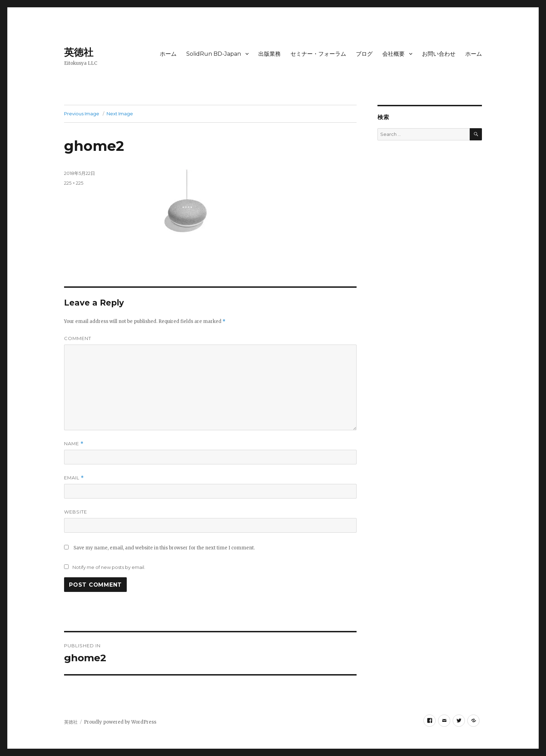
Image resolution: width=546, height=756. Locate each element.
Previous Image (82, 114)
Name (74, 444)
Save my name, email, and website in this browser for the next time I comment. (164, 548)
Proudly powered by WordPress (120, 722)
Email (74, 478)
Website (76, 512)
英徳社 (79, 52)
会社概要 (393, 54)
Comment (78, 338)
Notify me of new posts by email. (109, 567)
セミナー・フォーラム (318, 54)
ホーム (168, 54)
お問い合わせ (439, 54)
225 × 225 (74, 183)
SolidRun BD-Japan (214, 54)
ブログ (364, 54)
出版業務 (270, 54)
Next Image (120, 114)
